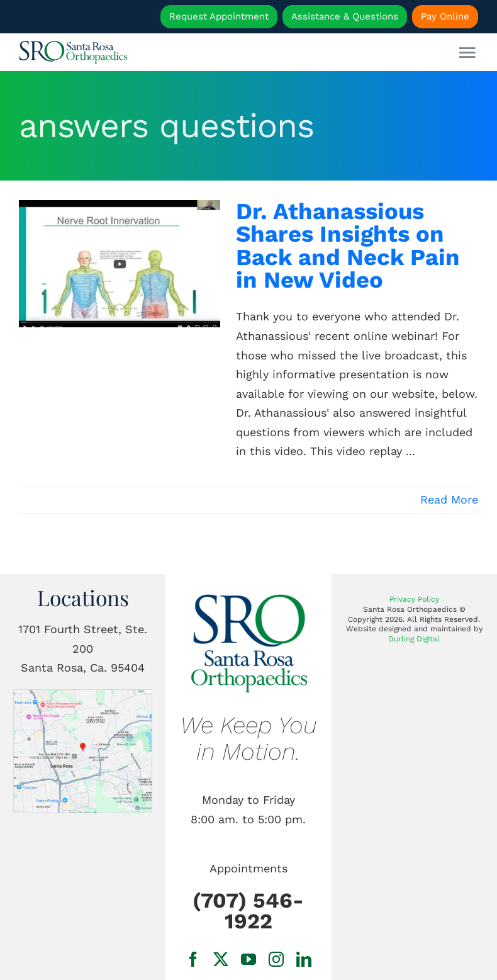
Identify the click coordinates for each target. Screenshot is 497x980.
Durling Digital (414, 639)
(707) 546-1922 (248, 911)
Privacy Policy (414, 599)
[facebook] (193, 959)
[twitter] (221, 959)
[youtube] (248, 959)
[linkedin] (304, 959)
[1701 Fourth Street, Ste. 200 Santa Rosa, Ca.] (83, 695)
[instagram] (276, 959)
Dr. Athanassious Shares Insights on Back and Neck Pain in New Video (348, 245)
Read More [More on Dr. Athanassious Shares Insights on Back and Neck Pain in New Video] (449, 499)
